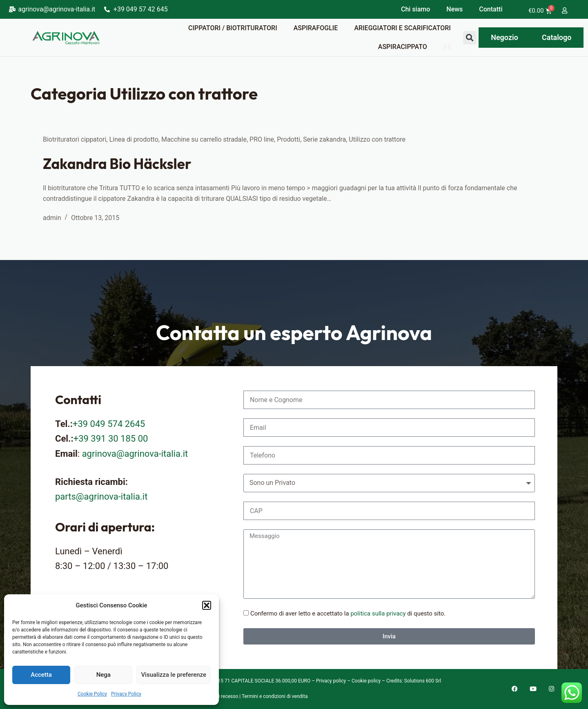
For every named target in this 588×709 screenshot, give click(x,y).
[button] (207, 605)
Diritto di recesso (220, 696)
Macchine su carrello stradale (204, 139)
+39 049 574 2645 (109, 424)
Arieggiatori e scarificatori (402, 28)
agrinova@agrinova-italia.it (135, 454)
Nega (104, 675)
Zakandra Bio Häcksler (117, 164)
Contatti (491, 9)
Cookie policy (366, 681)
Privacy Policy (126, 694)
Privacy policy (331, 681)
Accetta (41, 675)
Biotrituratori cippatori (75, 139)
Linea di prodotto (134, 139)
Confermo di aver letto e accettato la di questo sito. (348, 613)
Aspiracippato (403, 47)
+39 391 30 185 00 (111, 439)
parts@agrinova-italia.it (101, 497)
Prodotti (288, 139)
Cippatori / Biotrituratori (233, 28)
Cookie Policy (92, 694)
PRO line (262, 139)
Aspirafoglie (316, 28)
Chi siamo (415, 9)
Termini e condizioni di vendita (275, 696)
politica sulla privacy (378, 613)
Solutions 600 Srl (423, 681)
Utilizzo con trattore (377, 139)
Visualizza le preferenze (174, 675)
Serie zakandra (324, 139)
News (454, 9)
